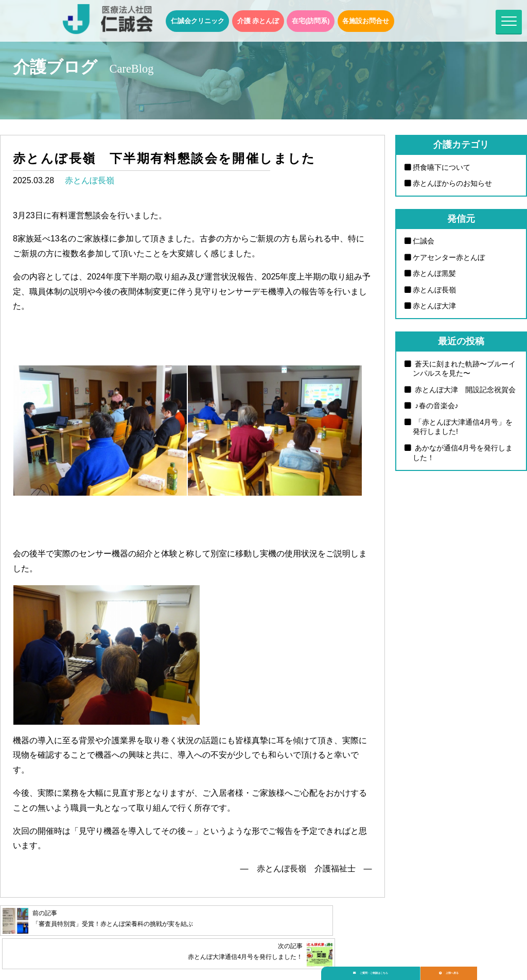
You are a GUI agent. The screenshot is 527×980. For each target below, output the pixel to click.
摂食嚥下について (442, 167)
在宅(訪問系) (311, 21)
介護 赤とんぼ (258, 21)
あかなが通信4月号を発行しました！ (463, 453)
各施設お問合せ (366, 21)
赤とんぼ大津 (434, 306)
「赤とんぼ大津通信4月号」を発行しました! (463, 427)
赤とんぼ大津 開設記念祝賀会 (464, 390)
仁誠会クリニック (198, 21)
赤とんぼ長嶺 (90, 180)
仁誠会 (424, 241)
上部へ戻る (470, 968)
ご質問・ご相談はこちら (379, 968)
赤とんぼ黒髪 (434, 273)
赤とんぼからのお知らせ (452, 183)
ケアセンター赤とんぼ (449, 257)
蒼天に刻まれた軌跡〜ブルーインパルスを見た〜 (464, 369)
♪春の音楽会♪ (435, 406)
